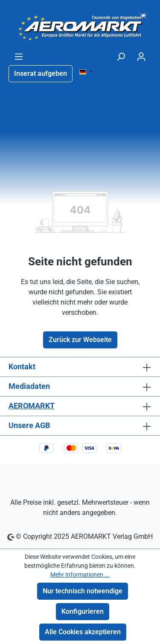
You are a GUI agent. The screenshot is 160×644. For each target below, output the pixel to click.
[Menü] (19, 57)
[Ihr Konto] (141, 57)
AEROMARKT (32, 406)
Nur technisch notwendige (83, 591)
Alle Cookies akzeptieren (83, 632)
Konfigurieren (83, 611)
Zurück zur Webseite (80, 340)
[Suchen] (121, 57)
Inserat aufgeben (41, 73)
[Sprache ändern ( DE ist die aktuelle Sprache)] (86, 72)
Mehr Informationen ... (80, 575)
